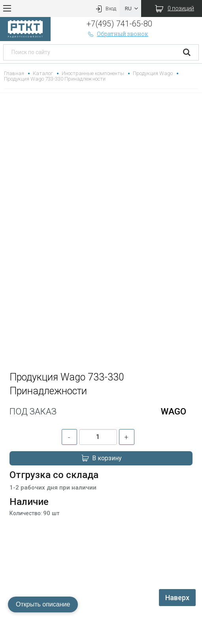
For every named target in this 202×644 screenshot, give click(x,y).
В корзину (101, 458)
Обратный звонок (117, 34)
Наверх (177, 598)
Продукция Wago (153, 73)
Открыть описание (43, 604)
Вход (105, 8)
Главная (14, 73)
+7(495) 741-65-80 (119, 24)
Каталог (43, 73)
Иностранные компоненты (93, 73)
